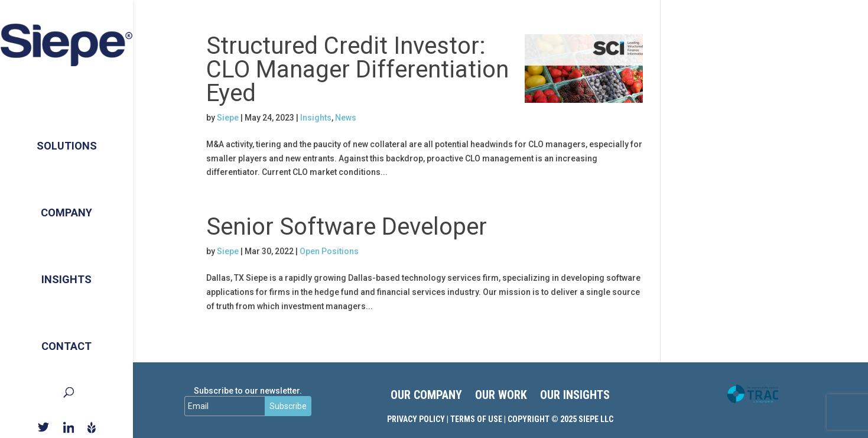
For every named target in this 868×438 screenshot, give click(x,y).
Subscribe (288, 406)
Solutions (67, 136)
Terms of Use (476, 419)
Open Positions (329, 251)
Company (66, 205)
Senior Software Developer (347, 227)
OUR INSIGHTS (575, 396)
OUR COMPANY (426, 396)
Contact (66, 343)
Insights (66, 274)
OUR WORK (501, 396)
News (346, 118)
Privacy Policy (416, 419)
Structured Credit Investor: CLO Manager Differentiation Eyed (357, 69)
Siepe (228, 118)
